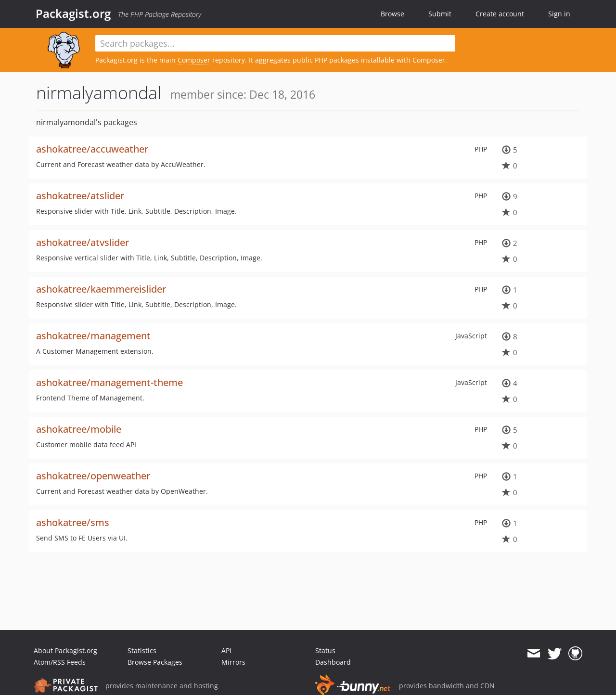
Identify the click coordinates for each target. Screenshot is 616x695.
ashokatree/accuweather (92, 149)
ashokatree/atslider (80, 196)
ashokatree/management (93, 336)
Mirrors (233, 662)
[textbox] (275, 43)
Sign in (559, 14)
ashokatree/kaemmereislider (101, 289)
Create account (500, 14)
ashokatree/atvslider (83, 242)
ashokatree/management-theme (109, 382)
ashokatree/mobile (79, 429)
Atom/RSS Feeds (60, 662)
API (226, 650)
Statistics (142, 650)
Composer (194, 60)
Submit (440, 14)
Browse (392, 14)
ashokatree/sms (73, 522)
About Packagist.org (65, 650)
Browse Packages (155, 662)
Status (325, 650)
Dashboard (333, 662)
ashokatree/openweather (93, 476)
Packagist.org (73, 13)
